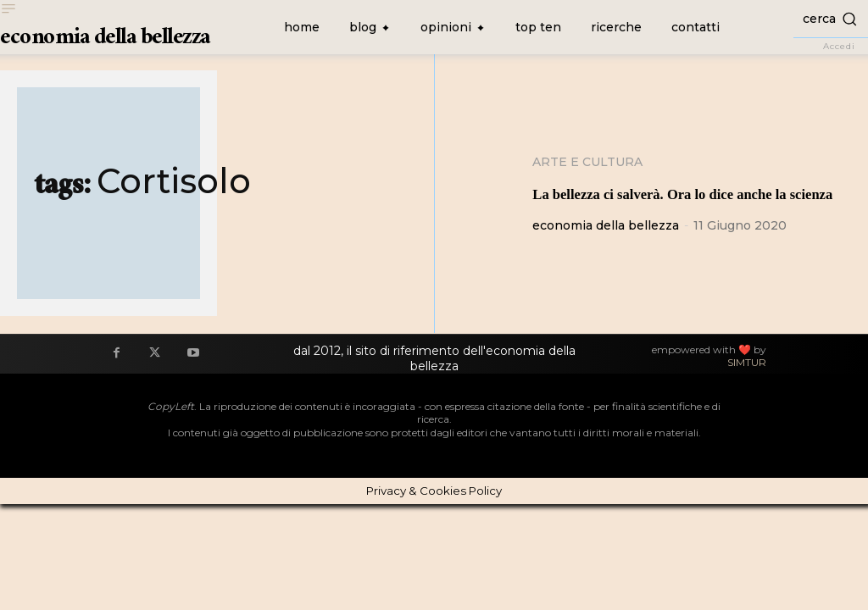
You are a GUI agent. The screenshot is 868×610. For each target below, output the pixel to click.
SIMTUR (747, 387)
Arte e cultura (587, 162)
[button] (831, 18)
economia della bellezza (606, 250)
